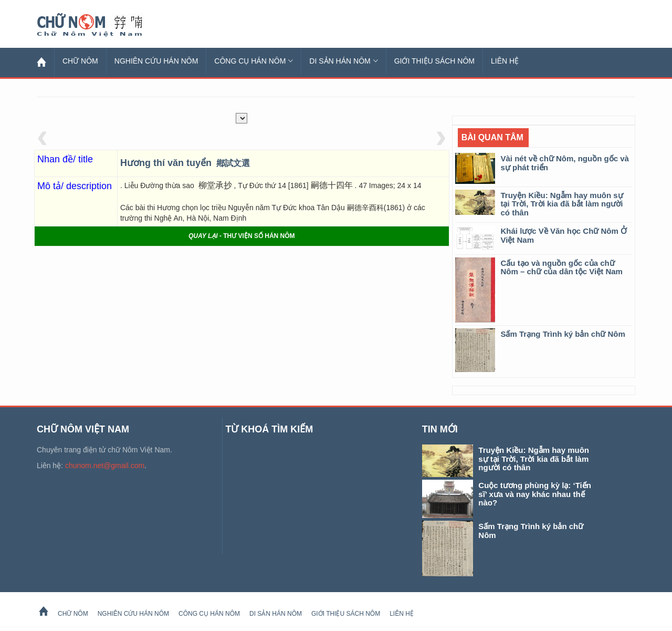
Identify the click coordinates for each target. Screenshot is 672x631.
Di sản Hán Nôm (343, 61)
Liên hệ (505, 61)
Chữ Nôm (102, 25)
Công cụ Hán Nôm (254, 61)
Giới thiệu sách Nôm (434, 61)
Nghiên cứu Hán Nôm (156, 61)
